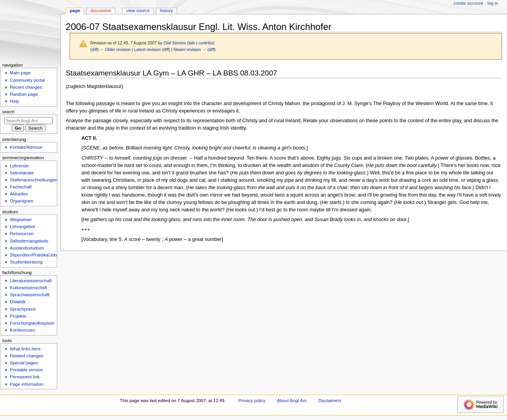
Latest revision (147, 49)
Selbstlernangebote (29, 241)
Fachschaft (21, 187)
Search (9, 112)
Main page (20, 73)
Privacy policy (252, 401)
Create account (468, 3)
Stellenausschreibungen (33, 180)
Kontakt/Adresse (26, 147)
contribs (206, 43)
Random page (24, 94)
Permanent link (25, 377)
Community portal (27, 80)
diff (95, 49)
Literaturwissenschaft (31, 281)
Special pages (24, 363)
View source (138, 11)
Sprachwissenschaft (30, 295)
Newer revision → (190, 49)
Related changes (26, 356)
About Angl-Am (292, 401)
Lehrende (19, 166)
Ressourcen (22, 234)
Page (75, 11)
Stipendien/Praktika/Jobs (34, 255)
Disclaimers (330, 401)
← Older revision (115, 49)
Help (14, 101)
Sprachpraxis (23, 309)
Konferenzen (22, 330)
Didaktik (18, 302)
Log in (493, 3)
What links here (25, 349)
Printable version (26, 370)
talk (192, 43)
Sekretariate (22, 173)
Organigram (21, 201)
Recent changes (26, 87)
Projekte (18, 316)
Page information (27, 384)
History (167, 11)
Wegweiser (21, 220)
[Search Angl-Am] (29, 121)
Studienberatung (26, 262)
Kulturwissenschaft (28, 288)
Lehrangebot (22, 227)
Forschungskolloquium (32, 323)
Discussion (101, 11)
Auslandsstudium (27, 248)
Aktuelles (19, 194)
